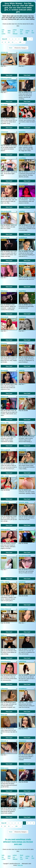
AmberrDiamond (6, 609)
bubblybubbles (23, 397)
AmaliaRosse (23, 238)
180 (20, 42)
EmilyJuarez (5, 768)
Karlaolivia (22, 132)
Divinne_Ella (5, 423)
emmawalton (23, 715)
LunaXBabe (22, 158)
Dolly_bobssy (5, 582)
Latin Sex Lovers (4, 32)
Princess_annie (24, 502)
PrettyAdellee (5, 264)
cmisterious (4, 132)
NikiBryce (4, 635)
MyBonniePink (5, 184)
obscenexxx (22, 741)
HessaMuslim (5, 502)
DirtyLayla (4, 715)
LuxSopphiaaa (23, 609)
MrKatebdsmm (23, 184)
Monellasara (23, 264)
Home (11, 48)
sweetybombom (6, 661)
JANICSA (22, 370)
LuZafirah (22, 211)
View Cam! (9, 75)
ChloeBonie (22, 450)
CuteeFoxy (22, 582)
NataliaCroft (4, 397)
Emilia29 (21, 423)
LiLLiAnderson (23, 105)
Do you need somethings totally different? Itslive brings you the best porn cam (18, 842)
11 (13, 42)
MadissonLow (5, 238)
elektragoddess (6, 529)
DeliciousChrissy (24, 78)
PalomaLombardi (6, 78)
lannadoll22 (4, 370)
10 (9, 42)
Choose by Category (21, 48)
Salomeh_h (4, 741)
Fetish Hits (20, 865)
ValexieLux (4, 291)
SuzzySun (4, 343)
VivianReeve (23, 689)
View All (4, 39)
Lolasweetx (4, 689)
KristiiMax (4, 556)
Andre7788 (22, 794)
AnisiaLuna (4, 52)
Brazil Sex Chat (22, 32)
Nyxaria (21, 768)
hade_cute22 (5, 476)
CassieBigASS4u (24, 476)
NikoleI (3, 158)
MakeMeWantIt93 (6, 211)
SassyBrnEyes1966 (25, 556)
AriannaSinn (5, 794)
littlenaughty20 (5, 450)
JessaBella (4, 105)
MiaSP (21, 529)
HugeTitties (22, 291)
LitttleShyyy (22, 661)
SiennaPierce (23, 343)
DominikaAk (5, 317)
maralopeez (22, 317)
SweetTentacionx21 (25, 52)
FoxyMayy (22, 635)
